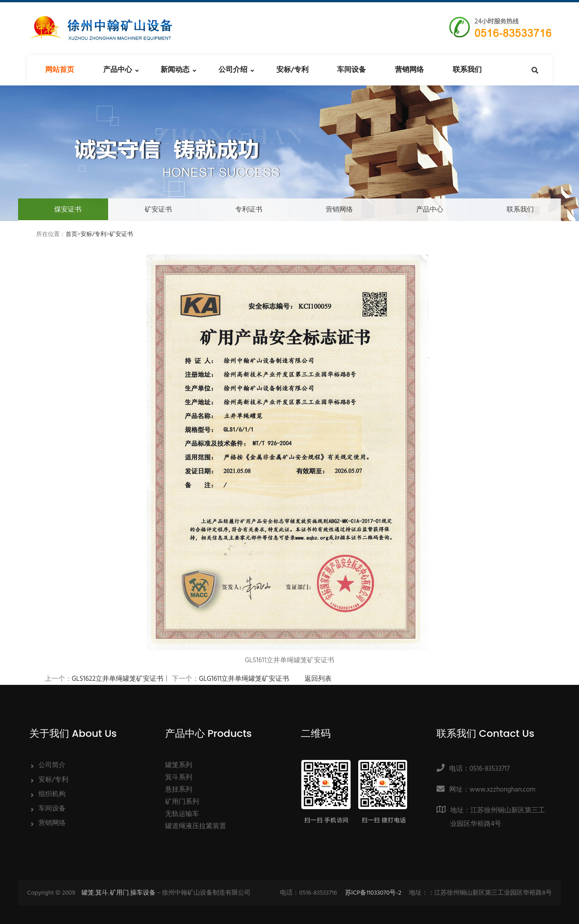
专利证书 (249, 210)
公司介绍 (233, 70)
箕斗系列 (179, 778)
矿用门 (119, 893)
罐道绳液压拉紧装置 (196, 826)
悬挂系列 (179, 790)
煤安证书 (68, 210)
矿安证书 (158, 210)
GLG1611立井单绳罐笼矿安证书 (244, 679)
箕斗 (102, 893)
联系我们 (467, 70)
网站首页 (60, 70)
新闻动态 (175, 70)
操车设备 (143, 893)
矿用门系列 (182, 802)
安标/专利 (292, 70)
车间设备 (351, 70)
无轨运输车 (182, 814)
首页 (71, 234)
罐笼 (88, 893)
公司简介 (52, 765)
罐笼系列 (179, 765)
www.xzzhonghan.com (503, 790)
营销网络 (409, 70)
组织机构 (52, 794)
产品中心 (118, 70)
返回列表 (318, 679)
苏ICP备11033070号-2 (373, 893)
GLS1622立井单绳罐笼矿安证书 (118, 679)
